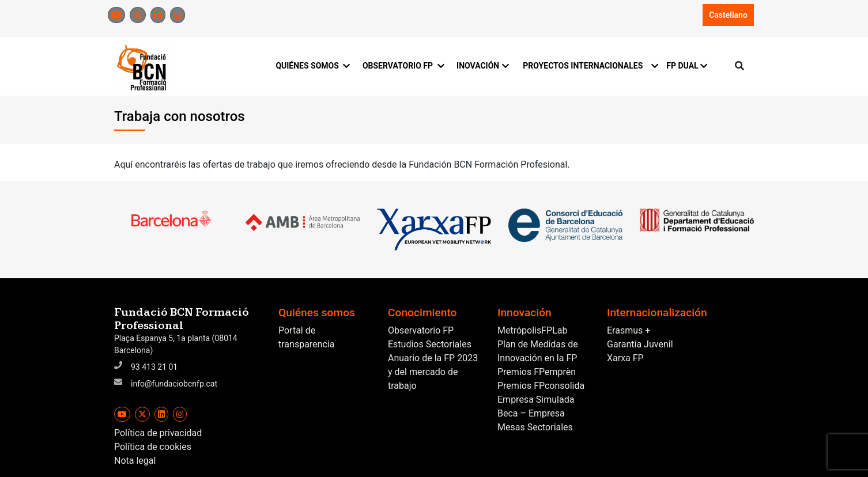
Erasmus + (629, 330)
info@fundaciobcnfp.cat (174, 384)
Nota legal (135, 461)
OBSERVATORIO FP (403, 66)
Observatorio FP (421, 330)
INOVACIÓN (483, 66)
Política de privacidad (158, 433)
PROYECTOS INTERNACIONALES (588, 66)
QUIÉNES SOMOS (312, 66)
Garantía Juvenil (640, 344)
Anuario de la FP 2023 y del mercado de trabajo (433, 372)
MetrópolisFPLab (532, 330)
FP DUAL (687, 66)
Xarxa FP (625, 358)
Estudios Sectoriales (430, 344)
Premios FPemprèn (537, 372)
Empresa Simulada (536, 400)
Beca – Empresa (531, 413)
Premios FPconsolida (541, 386)
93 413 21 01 (154, 367)
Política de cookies (153, 447)
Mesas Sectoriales (535, 427)
